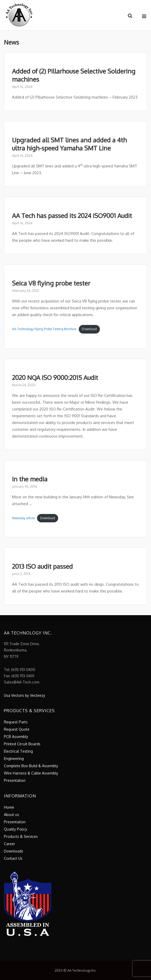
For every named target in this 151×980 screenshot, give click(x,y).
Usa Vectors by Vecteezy (25, 695)
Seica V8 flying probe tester (51, 283)
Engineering (14, 758)
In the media (30, 479)
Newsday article (23, 518)
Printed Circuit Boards (22, 744)
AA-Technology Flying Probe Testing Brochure (44, 329)
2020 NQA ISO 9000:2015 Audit (55, 377)
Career (10, 844)
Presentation (15, 780)
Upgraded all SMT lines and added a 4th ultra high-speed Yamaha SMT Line (69, 144)
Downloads (14, 851)
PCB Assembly (16, 737)
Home (9, 807)
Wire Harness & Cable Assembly (31, 773)
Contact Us (13, 858)
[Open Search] (130, 16)
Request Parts (16, 722)
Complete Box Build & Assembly (31, 766)
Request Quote (17, 729)
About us (11, 815)
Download (89, 329)
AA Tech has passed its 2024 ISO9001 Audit (72, 216)
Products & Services (21, 836)
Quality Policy (16, 829)
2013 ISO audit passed (42, 566)
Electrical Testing (18, 751)
